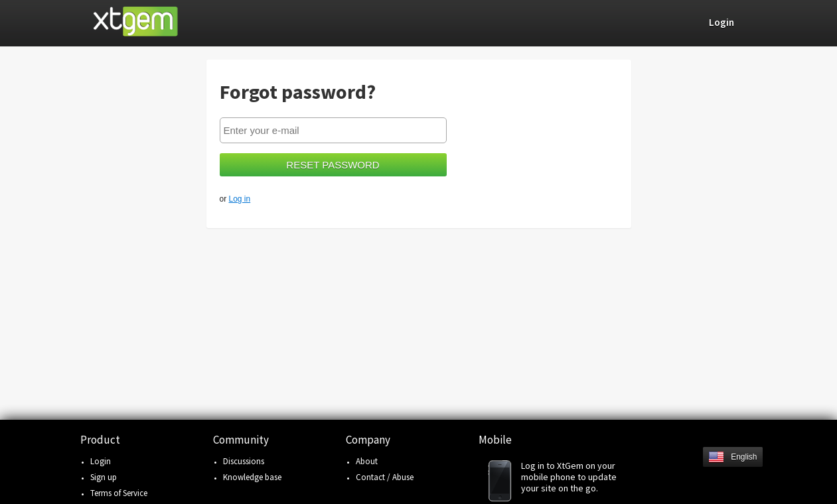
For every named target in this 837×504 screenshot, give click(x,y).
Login (101, 461)
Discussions (244, 461)
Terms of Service (119, 493)
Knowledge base (252, 477)
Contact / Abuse (385, 477)
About (367, 461)
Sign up (104, 477)
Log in (240, 199)
